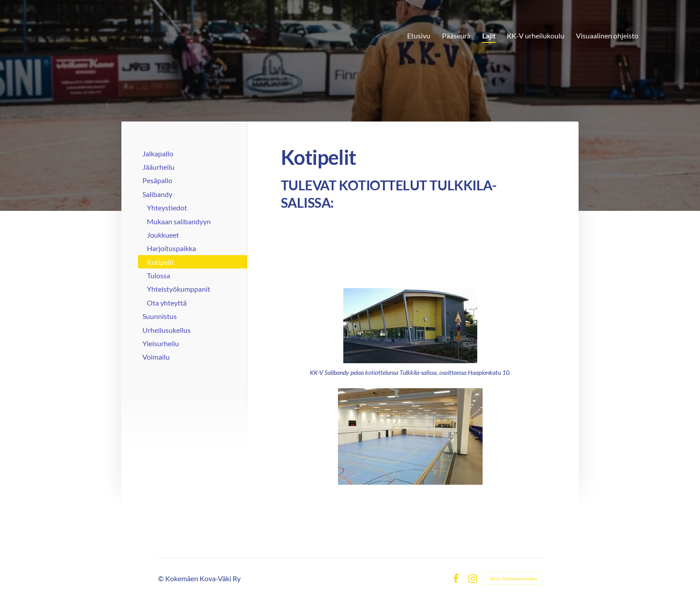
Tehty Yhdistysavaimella (513, 579)
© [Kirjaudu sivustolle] (162, 578)
